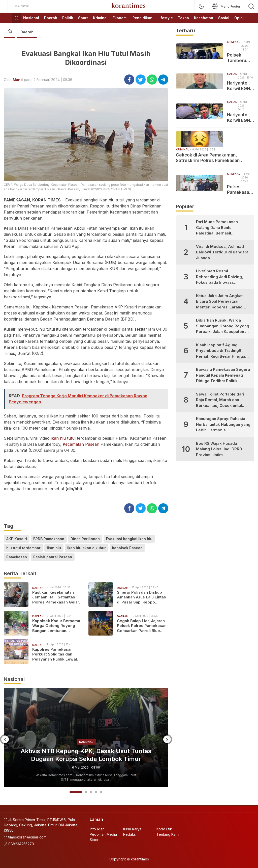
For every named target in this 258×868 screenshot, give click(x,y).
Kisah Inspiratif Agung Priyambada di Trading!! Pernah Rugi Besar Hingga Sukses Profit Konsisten (221, 351)
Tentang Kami (168, 834)
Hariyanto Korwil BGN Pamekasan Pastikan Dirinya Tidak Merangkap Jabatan (241, 86)
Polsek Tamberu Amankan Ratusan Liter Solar (238, 58)
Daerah (27, 32)
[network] (226, 6)
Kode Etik (164, 829)
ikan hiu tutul (63, 438)
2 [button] (86, 792)
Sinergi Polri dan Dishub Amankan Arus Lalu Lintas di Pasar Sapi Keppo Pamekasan (141, 597)
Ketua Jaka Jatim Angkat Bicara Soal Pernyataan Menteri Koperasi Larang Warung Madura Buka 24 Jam (219, 302)
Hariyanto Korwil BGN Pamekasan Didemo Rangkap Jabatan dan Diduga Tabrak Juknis (240, 118)
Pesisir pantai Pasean (53, 557)
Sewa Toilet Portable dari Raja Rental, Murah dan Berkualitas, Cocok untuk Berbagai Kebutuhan (220, 400)
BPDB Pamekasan (49, 539)
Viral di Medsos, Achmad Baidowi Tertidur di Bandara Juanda (222, 252)
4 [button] (96, 792)
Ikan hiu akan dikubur (87, 548)
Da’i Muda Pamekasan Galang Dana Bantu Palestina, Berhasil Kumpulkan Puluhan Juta (219, 228)
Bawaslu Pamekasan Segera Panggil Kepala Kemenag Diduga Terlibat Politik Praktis (223, 375)
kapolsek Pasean (127, 548)
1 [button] (76, 792)
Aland (18, 80)
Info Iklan (97, 829)
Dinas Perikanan (85, 539)
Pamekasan (17, 557)
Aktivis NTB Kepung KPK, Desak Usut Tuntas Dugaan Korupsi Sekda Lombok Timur (86, 755)
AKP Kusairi (17, 539)
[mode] (201, 6)
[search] (251, 6)
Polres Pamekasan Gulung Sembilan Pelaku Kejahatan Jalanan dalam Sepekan (239, 190)
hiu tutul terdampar (23, 548)
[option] (86, 738)
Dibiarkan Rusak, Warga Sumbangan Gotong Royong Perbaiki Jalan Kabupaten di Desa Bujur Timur (223, 326)
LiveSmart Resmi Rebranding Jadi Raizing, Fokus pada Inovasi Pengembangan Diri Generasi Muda (220, 277)
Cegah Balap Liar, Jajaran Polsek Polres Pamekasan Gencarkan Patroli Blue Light (142, 626)
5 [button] (101, 792)
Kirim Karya (132, 829)
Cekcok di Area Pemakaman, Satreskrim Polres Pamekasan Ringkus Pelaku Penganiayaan (208, 158)
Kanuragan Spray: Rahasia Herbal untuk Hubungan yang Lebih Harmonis (223, 424)
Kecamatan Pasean (81, 444)
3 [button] (91, 792)
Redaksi (130, 834)
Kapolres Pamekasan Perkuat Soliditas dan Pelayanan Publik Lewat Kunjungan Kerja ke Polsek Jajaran (57, 654)
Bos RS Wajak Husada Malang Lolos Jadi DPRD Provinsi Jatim (219, 449)
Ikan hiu (54, 548)
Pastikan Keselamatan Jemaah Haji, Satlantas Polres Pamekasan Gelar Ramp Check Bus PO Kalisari (56, 597)
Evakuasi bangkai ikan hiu (129, 539)
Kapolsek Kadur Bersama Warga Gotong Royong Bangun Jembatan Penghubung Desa (56, 626)
